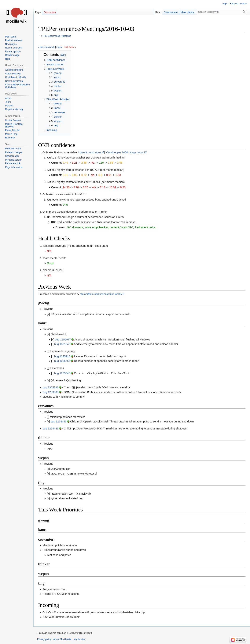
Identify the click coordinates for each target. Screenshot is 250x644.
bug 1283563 (50, 392)
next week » (70, 47)
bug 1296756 (62, 361)
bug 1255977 (63, 340)
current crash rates (90, 152)
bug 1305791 (50, 387)
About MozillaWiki (62, 639)
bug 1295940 (62, 373)
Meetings (66, 36)
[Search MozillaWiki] (222, 12)
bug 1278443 (58, 422)
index (59, 47)
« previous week (46, 47)
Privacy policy (44, 639)
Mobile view (80, 639)
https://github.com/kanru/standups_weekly (101, 294)
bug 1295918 (62, 356)
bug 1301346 (62, 344)
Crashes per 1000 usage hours (125, 152)
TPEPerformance (51, 36)
